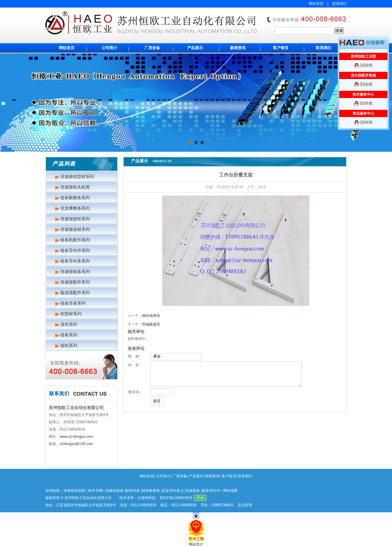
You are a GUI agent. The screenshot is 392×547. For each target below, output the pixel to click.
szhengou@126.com (76, 444)
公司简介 (109, 48)
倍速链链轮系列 (75, 219)
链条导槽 (95, 491)
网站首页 (67, 48)
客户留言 (281, 48)
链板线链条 (115, 491)
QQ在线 (366, 65)
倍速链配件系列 (75, 282)
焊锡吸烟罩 (151, 324)
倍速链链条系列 (75, 272)
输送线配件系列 (75, 293)
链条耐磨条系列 (75, 198)
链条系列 (69, 335)
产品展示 (195, 48)
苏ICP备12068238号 (176, 498)
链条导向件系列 (75, 250)
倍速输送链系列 (75, 229)
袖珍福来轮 (151, 316)
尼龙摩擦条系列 (75, 208)
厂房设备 (152, 48)
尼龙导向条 (171, 491)
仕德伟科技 (147, 498)
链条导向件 (211, 491)
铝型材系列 (71, 314)
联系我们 (340, 4)
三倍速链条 (191, 491)
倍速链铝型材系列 (77, 177)
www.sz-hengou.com (76, 437)
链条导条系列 (73, 303)
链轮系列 (69, 345)
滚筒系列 (69, 324)
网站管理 (316, 4)
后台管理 (245, 505)
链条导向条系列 (75, 261)
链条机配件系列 (75, 240)
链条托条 (133, 491)
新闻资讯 (238, 48)
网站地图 (230, 491)
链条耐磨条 (151, 491)
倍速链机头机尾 (75, 187)
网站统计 (196, 544)
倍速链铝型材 (74, 491)
